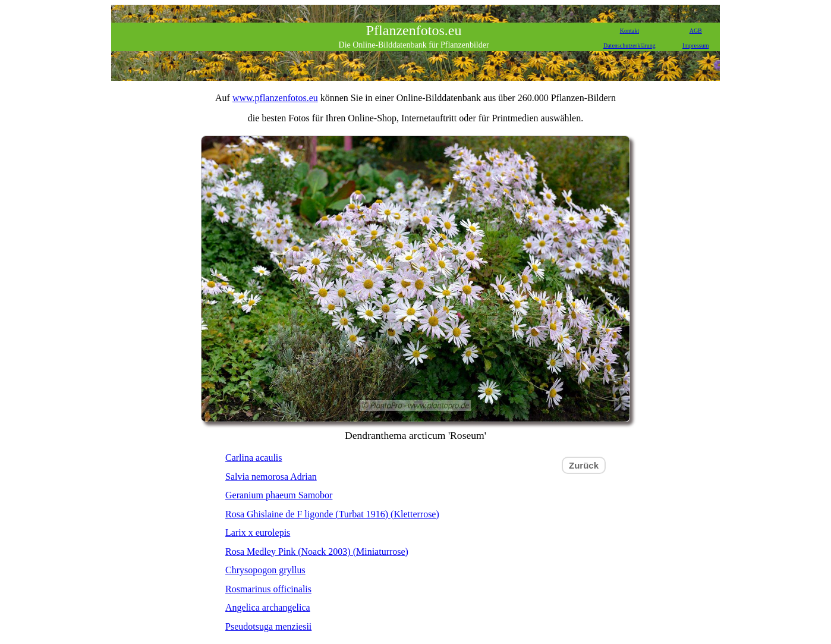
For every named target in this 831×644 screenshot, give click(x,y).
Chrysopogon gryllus (265, 570)
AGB (696, 31)
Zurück (584, 465)
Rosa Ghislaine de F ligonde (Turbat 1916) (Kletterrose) (332, 514)
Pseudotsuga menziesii (268, 626)
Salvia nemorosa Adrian (271, 477)
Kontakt (629, 31)
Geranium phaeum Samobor (279, 495)
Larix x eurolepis (258, 533)
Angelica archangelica (268, 607)
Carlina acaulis (254, 458)
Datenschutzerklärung (629, 45)
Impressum (695, 45)
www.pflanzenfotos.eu (275, 98)
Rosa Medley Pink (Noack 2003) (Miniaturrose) (317, 552)
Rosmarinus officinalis (268, 589)
